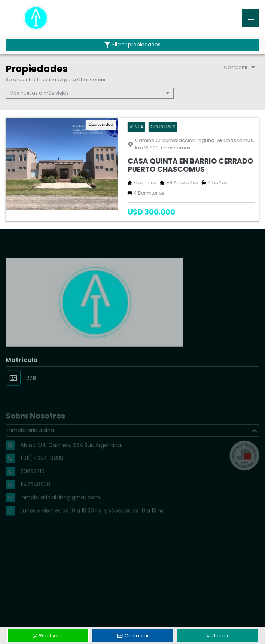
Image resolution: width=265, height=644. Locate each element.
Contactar (133, 636)
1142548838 (35, 494)
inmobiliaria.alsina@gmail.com (60, 507)
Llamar (217, 636)
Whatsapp (48, 636)
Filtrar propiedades (132, 45)
